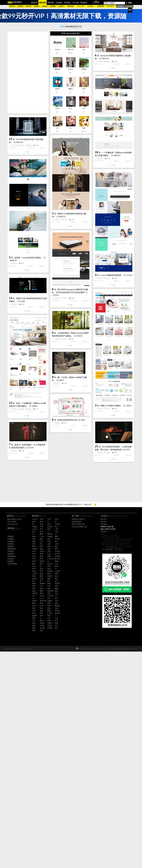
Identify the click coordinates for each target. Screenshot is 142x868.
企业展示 (57, 414)
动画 (49, 541)
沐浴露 (50, 527)
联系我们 (104, 532)
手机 (49, 551)
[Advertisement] (28, 73)
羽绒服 (50, 537)
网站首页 (34, 3)
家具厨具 (24, 398)
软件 (49, 586)
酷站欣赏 (43, 3)
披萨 (49, 546)
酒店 (49, 539)
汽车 (49, 519)
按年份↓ (45, 6)
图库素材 (51, 3)
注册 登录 (129, 6)
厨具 (49, 566)
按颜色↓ (37, 6)
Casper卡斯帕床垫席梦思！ (28, 394)
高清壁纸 (67, 3)
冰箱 (49, 549)
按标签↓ (21, 6)
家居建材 (24, 143)
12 (94, 2)
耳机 (49, 529)
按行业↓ (13, 6)
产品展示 (17, 143)
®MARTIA (111, 6)
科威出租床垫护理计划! (26, 618)
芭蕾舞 (50, 571)
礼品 (49, 554)
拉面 (49, 569)
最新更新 (71, 6)
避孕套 (50, 534)
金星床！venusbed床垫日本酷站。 (70, 331)
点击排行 (91, 6)
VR (56, 596)
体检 (49, 588)
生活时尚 (14, 185)
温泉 (49, 544)
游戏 (49, 524)
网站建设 (84, 3)
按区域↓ (29, 6)
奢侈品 (50, 576)
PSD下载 (76, 3)
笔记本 (50, 564)
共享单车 (51, 596)
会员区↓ (61, 6)
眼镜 (49, 574)
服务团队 (104, 522)
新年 (49, 581)
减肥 (49, 579)
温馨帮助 (101, 6)
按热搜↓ (53, 6)
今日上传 (80, 6)
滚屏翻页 (121, 6)
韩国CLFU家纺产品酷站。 (70, 541)
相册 (49, 556)
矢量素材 (59, 3)
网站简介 (104, 519)
